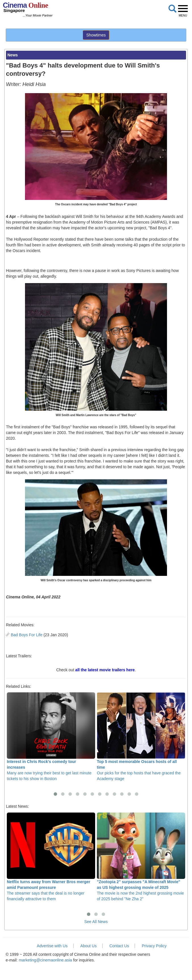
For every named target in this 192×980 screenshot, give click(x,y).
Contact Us (119, 946)
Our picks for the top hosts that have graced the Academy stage (141, 737)
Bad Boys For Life (27, 635)
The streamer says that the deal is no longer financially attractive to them (51, 857)
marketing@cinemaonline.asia (45, 960)
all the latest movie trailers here (105, 670)
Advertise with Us (52, 946)
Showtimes (96, 35)
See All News (96, 922)
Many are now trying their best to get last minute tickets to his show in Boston (51, 737)
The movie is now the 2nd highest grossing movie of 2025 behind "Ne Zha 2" (141, 857)
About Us (89, 946)
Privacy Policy (154, 946)
